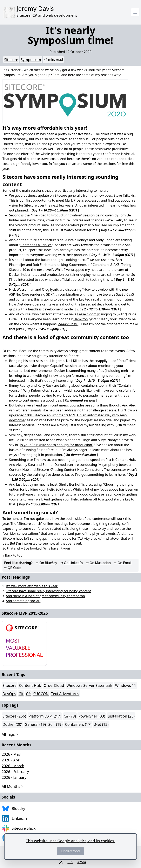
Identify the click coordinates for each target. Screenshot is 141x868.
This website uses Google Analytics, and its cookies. (70, 841)
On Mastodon (100, 563)
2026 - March (13, 766)
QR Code (14, 568)
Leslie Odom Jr (88, 314)
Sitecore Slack (24, 828)
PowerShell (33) (92, 716)
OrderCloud (54, 685)
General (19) (35, 724)
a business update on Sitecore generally (52, 195)
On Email (125, 563)
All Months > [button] (12, 786)
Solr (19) (55, 724)
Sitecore (11, 60)
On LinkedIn (73, 563)
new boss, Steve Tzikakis (116, 195)
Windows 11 (126, 685)
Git (21, 694)
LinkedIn (19, 818)
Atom (82, 862)
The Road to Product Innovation (56, 215)
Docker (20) (12, 724)
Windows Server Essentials (90, 685)
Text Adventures (65, 694)
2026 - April (12, 760)
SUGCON (41, 694)
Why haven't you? (57, 548)
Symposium (31, 60)
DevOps (9, 694)
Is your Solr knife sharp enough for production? (57, 445)
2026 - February (15, 772)
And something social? (23, 601)
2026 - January (14, 777)
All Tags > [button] (10, 734)
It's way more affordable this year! (32, 586)
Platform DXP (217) (45, 716)
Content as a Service (36, 245)
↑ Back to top (12, 555)
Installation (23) (121, 716)
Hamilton (80, 319)
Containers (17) (78, 724)
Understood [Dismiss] (70, 851)
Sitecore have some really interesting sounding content (48, 591)
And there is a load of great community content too (45, 596)
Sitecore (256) (14, 716)
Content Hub (30, 685)
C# (28, 694)
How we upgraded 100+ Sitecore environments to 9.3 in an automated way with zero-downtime (73, 415)
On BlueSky (48, 563)
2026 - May (11, 754)
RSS (70, 862)
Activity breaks (90, 538)
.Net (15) (101, 724)
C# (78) (70, 716)
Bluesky (18, 808)
